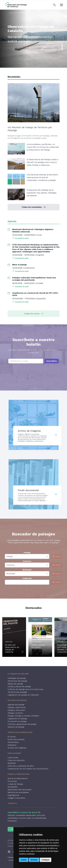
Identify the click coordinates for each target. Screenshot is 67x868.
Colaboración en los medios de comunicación (28, 769)
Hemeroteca (13, 742)
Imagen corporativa (16, 798)
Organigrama (13, 795)
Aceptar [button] (24, 860)
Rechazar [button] (34, 860)
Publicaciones (14, 753)
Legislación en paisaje (17, 719)
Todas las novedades (33, 207)
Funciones (12, 781)
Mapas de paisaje (15, 684)
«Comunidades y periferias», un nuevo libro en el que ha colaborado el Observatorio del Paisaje (43, 147)
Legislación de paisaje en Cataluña (23, 695)
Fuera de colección (16, 760)
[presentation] (34, 373)
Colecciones (13, 758)
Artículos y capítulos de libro (21, 766)
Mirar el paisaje (19, 265)
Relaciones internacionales (19, 790)
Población (27, 578)
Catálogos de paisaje (17, 678)
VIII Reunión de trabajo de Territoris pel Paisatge (30, 129)
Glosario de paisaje (16, 727)
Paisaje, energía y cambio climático (23, 716)
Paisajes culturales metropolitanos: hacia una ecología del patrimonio (34, 279)
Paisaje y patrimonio (17, 707)
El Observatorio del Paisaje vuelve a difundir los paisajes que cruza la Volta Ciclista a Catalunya (42, 162)
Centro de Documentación (20, 732)
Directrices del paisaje (17, 681)
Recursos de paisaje (17, 700)
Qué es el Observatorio (18, 778)
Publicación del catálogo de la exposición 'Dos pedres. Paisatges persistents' (42, 193)
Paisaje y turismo (15, 713)
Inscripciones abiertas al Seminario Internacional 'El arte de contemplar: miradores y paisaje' (42, 177)
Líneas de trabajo (15, 784)
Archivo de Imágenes (17, 748)
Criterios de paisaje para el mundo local (25, 689)
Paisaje (27, 553)
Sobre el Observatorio (19, 774)
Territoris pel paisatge (17, 692)
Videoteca (12, 745)
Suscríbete (52, 361)
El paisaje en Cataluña (18, 674)
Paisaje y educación (16, 710)
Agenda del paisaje (16, 705)
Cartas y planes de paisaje (19, 686)
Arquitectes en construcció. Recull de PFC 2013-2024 (35, 294)
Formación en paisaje (17, 721)
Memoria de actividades (18, 792)
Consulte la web (22, 238)
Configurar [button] (46, 860)
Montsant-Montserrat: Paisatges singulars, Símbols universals (33, 230)
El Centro (12, 737)
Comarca (27, 561)
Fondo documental (16, 739)
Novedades (12, 787)
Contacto (12, 803)
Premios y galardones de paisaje (22, 724)
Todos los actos (34, 314)
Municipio (27, 570)
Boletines (12, 763)
